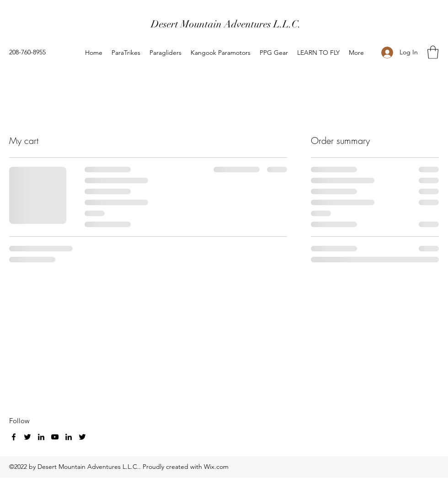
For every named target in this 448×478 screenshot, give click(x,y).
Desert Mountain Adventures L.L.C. (226, 24)
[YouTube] (55, 437)
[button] (433, 52)
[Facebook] (14, 437)
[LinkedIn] (41, 437)
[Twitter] (27, 437)
